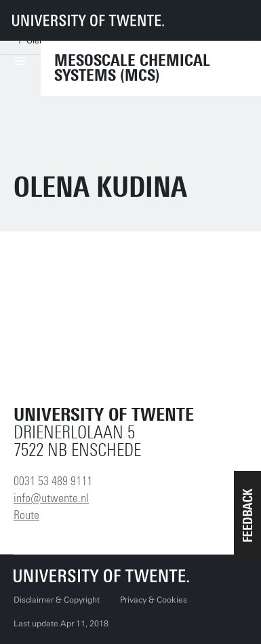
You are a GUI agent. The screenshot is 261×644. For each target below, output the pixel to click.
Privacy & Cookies (154, 600)
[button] (247, 515)
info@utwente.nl (51, 498)
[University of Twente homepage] (88, 20)
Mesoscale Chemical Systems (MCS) (132, 68)
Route (26, 515)
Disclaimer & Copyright (57, 600)
